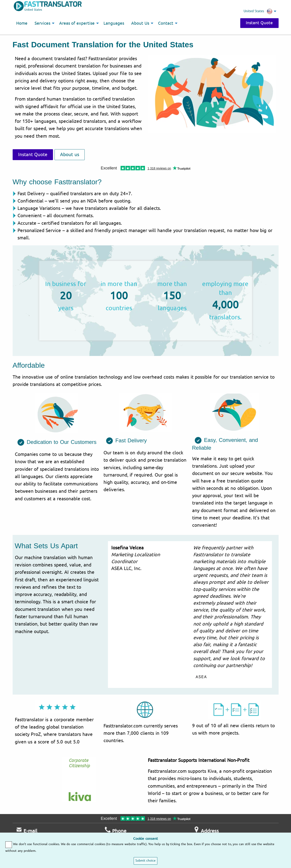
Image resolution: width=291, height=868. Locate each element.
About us (70, 155)
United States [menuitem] (258, 11)
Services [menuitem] (42, 23)
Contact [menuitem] (166, 23)
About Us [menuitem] (140, 23)
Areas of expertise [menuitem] (77, 23)
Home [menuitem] (22, 23)
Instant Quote (259, 23)
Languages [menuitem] (114, 23)
